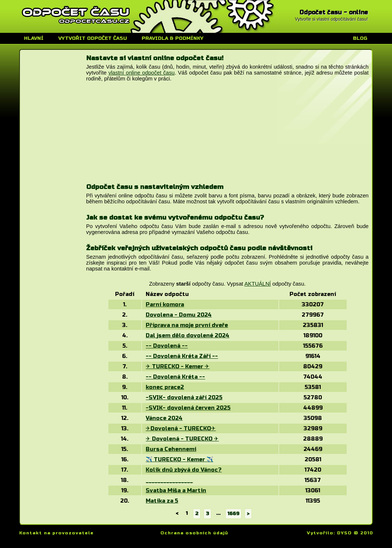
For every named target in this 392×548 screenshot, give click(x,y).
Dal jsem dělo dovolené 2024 (188, 335)
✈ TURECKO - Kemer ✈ (178, 366)
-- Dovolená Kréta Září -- (182, 356)
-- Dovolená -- (167, 346)
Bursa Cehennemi (171, 449)
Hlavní (34, 38)
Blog (360, 38)
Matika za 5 (162, 501)
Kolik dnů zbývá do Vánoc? (184, 470)
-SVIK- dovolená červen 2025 (188, 408)
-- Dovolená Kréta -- (175, 377)
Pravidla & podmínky (173, 38)
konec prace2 (165, 387)
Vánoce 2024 (164, 418)
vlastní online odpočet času (142, 73)
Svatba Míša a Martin (176, 490)
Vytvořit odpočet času (93, 38)
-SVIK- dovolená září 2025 (184, 397)
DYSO (344, 533)
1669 (233, 514)
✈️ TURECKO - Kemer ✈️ (179, 459)
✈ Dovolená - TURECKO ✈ (182, 439)
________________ (169, 480)
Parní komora (165, 304)
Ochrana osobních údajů (194, 533)
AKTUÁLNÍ (258, 284)
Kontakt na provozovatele (56, 533)
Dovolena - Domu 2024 (179, 315)
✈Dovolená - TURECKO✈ (181, 428)
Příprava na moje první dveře (187, 325)
